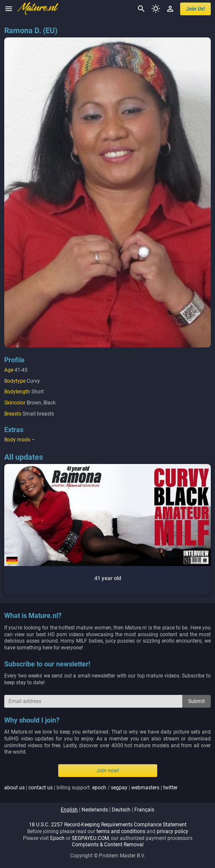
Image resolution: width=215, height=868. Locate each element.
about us (14, 788)
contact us (41, 788)
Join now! (108, 771)
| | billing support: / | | (91, 788)
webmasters (145, 788)
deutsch (121, 810)
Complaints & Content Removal (108, 845)
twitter (170, 788)
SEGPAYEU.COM (90, 838)
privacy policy (173, 831)
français (144, 810)
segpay (119, 788)
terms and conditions (121, 831)
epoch (99, 788)
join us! (195, 9)
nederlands (95, 810)
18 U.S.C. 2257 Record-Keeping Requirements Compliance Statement (108, 825)
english (69, 810)
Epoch (57, 838)
